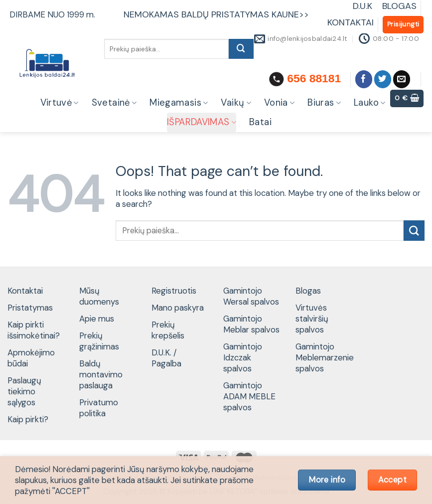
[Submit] (241, 49)
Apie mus (97, 319)
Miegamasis (179, 103)
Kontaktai (25, 291)
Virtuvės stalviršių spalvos (312, 319)
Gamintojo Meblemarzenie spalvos (325, 357)
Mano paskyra (178, 308)
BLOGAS (399, 6)
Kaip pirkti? (28, 419)
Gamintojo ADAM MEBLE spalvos (249, 396)
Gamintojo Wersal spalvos (251, 296)
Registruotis (174, 291)
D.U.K (364, 6)
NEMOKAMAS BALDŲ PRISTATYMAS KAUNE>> (216, 14)
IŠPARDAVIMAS (202, 122)
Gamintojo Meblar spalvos (251, 324)
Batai (260, 122)
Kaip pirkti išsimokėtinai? (34, 330)
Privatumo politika (99, 408)
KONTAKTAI (351, 22)
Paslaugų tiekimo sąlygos (24, 391)
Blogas (308, 291)
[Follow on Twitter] (383, 79)
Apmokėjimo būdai (31, 358)
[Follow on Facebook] (364, 79)
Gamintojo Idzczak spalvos (243, 357)
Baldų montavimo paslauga (101, 374)
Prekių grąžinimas (99, 341)
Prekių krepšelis (168, 330)
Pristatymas (30, 308)
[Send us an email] (402, 79)
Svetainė (114, 103)
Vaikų (236, 103)
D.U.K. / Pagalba (166, 358)
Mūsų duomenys (99, 296)
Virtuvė (60, 103)
